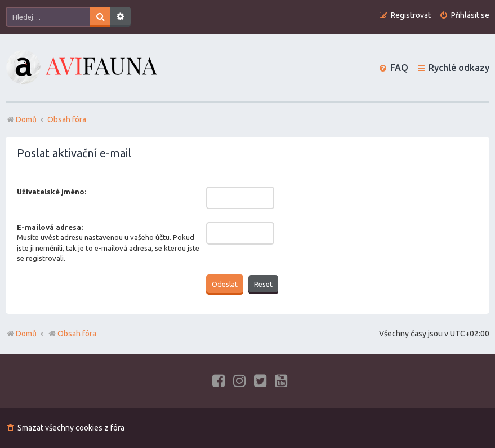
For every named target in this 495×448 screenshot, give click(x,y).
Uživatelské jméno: (52, 192)
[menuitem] (464, 15)
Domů (26, 334)
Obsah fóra (72, 334)
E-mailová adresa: (50, 227)
